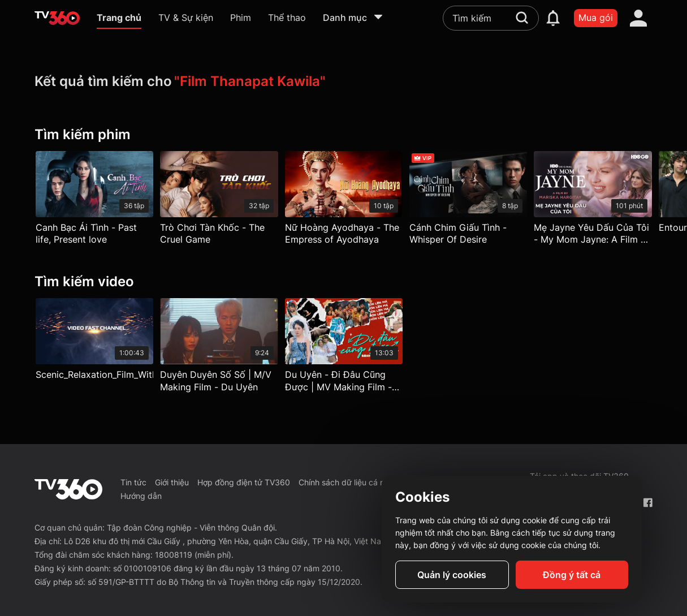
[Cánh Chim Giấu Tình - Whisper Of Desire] (468, 201)
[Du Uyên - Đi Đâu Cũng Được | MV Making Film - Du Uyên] (344, 348)
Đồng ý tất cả (572, 575)
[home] (57, 18)
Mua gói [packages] (596, 18)
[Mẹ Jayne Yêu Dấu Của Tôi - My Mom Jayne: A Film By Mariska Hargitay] (593, 201)
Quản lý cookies (452, 575)
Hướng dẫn (141, 496)
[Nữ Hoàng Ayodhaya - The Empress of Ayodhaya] (344, 201)
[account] (638, 18)
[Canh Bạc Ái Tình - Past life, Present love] (94, 201)
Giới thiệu (172, 482)
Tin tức (133, 482)
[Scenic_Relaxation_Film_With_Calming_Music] (94, 342)
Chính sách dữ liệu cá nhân (348, 482)
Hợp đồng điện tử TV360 (244, 482)
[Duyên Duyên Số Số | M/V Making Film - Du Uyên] (219, 348)
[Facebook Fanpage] (648, 503)
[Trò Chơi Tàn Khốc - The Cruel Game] (219, 201)
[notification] (553, 18)
